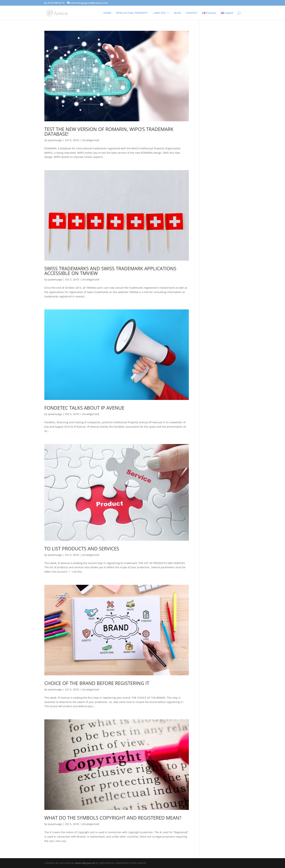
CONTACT (192, 13)
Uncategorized (90, 140)
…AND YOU (159, 13)
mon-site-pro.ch (85, 863)
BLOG (178, 13)
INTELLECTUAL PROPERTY (132, 13)
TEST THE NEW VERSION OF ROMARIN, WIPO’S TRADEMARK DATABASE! (109, 131)
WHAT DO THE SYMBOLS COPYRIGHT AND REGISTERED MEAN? (113, 818)
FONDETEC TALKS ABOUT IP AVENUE (84, 408)
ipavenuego (55, 140)
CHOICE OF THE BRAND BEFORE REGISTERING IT (97, 683)
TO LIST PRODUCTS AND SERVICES (82, 549)
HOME (107, 13)
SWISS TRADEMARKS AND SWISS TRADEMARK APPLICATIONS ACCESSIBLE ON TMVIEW (110, 271)
